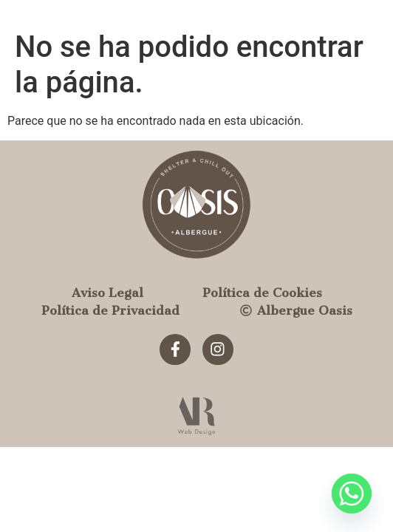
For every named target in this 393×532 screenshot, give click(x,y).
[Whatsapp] (352, 494)
